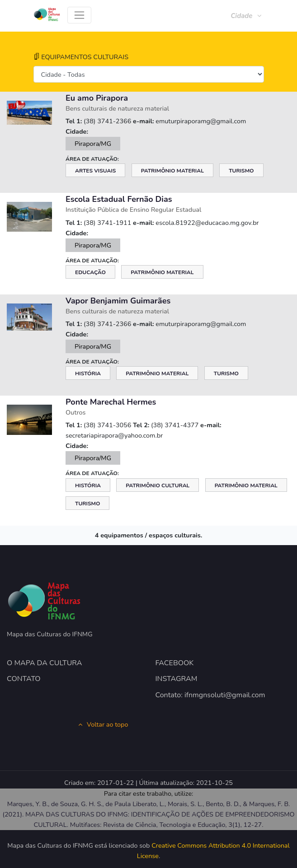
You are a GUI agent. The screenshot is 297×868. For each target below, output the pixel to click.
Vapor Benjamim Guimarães (118, 301)
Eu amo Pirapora (97, 98)
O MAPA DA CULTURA (45, 663)
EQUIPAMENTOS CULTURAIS (81, 57)
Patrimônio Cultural (158, 485)
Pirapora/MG (93, 144)
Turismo (241, 171)
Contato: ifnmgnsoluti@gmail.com (210, 695)
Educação (90, 272)
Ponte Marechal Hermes (111, 402)
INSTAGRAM (177, 679)
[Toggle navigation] (79, 15)
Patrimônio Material (172, 171)
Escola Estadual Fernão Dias (119, 199)
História (88, 373)
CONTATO (24, 679)
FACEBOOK (175, 663)
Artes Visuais (95, 171)
